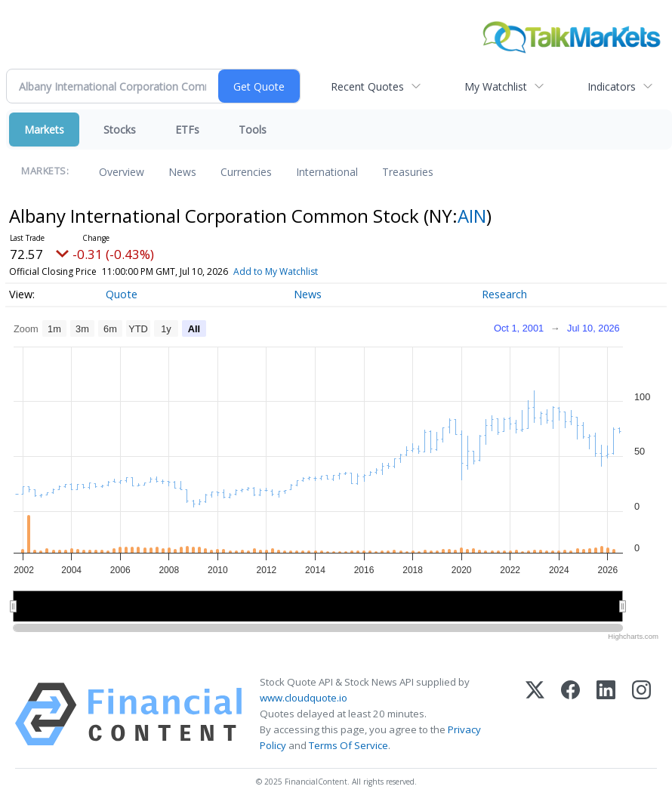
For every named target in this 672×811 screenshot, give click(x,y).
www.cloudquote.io (304, 698)
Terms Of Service (348, 745)
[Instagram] (641, 714)
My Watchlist (496, 86)
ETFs (187, 130)
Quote (122, 294)
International (327, 172)
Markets (44, 130)
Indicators (612, 86)
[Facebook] (570, 714)
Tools (253, 130)
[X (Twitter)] (535, 714)
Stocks (120, 130)
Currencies (246, 172)
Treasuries (408, 172)
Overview (122, 172)
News (182, 172)
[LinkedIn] (606, 714)
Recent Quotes (367, 86)
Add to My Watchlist (276, 271)
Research (504, 294)
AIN (472, 216)
